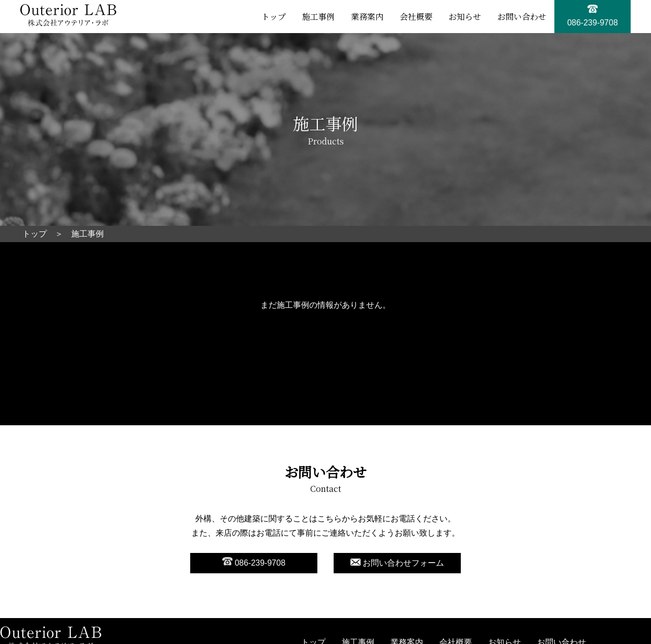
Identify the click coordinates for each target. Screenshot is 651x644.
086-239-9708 (254, 562)
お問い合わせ (522, 17)
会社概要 (416, 17)
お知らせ (465, 17)
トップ (274, 17)
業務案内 (367, 17)
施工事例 (318, 17)
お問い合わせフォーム (397, 563)
